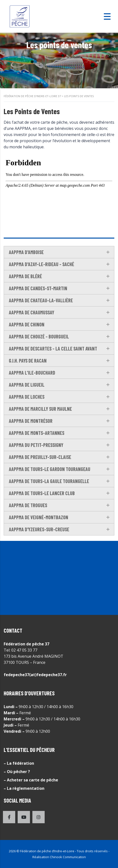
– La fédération (19, 763)
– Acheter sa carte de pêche (31, 780)
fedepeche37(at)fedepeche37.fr (35, 675)
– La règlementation (24, 788)
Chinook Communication (68, 857)
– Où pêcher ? (17, 772)
